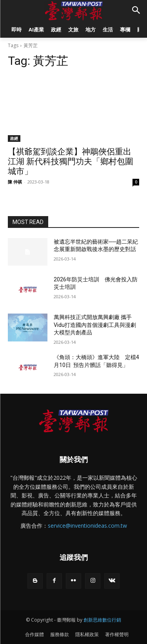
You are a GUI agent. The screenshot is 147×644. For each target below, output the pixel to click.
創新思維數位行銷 (102, 620)
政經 (14, 138)
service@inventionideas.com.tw (87, 526)
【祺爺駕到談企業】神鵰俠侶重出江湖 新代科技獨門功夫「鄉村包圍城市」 (71, 161)
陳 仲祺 (15, 182)
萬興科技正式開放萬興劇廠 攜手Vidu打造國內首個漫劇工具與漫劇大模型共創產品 (95, 325)
